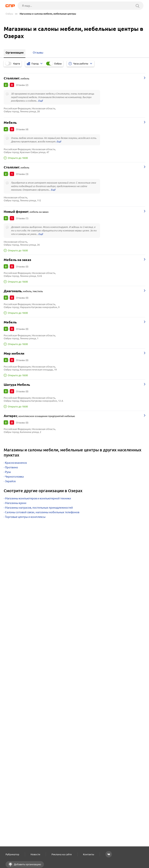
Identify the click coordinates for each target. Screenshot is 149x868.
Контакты (89, 854)
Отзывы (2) (22, 85)
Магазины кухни (16, 503)
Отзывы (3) (22, 174)
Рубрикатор (12, 854)
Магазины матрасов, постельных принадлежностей (39, 508)
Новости (35, 854)
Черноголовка (14, 477)
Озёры (9, 14)
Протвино (11, 467)
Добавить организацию (27, 864)
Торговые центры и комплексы (25, 517)
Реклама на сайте (62, 854)
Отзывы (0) (22, 266)
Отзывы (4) (22, 129)
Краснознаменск (16, 463)
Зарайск (10, 481)
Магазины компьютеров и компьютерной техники (38, 498)
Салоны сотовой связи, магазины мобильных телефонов (42, 512)
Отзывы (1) (22, 218)
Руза (8, 472)
